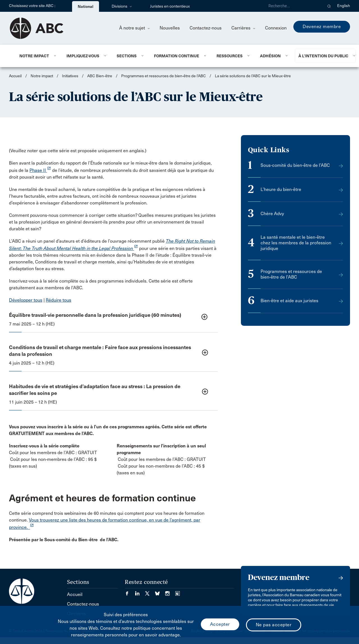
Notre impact (34, 56)
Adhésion (270, 56)
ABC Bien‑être (100, 76)
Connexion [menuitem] (276, 28)
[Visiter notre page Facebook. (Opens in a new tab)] (130, 592)
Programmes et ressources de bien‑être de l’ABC (164, 76)
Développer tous (26, 300)
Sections (127, 56)
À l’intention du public (323, 56)
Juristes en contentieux (170, 6)
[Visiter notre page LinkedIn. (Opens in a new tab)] (140, 592)
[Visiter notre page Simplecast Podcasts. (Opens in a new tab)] (178, 592)
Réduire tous (58, 300)
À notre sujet (134, 28)
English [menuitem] (344, 6)
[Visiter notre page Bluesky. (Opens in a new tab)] (160, 592)
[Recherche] (293, 6)
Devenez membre (322, 27)
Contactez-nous (206, 28)
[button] (329, 6)
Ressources (230, 56)
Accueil (15, 76)
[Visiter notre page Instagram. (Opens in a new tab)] (170, 592)
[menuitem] (36, 56)
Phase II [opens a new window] (40, 170)
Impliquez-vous (83, 56)
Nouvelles (170, 28)
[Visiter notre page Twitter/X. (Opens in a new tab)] (150, 592)
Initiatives (70, 76)
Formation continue (177, 56)
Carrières (243, 28)
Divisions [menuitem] (122, 6)
